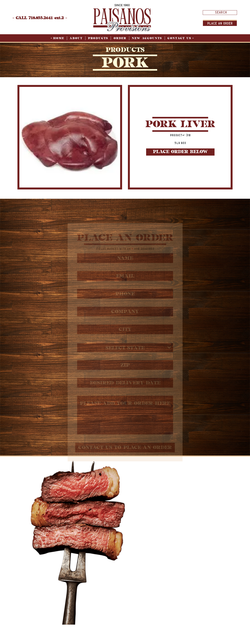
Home (59, 38)
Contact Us (179, 38)
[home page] (122, 18)
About (76, 38)
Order (120, 38)
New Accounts (147, 38)
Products (98, 38)
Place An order (220, 23)
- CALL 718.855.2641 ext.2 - (40, 18)
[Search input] (221, 12)
